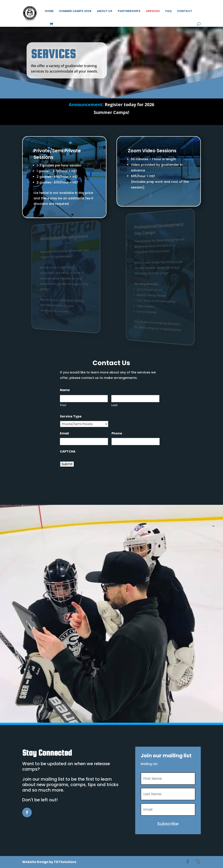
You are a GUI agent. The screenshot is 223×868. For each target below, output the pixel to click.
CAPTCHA (68, 451)
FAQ (168, 11)
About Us (105, 11)
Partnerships (129, 11)
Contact (185, 11)
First (63, 405)
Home (49, 11)
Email (66, 433)
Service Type (72, 416)
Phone (118, 433)
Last (115, 405)
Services (153, 11)
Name (65, 390)
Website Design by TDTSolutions (49, 862)
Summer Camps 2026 (75, 11)
